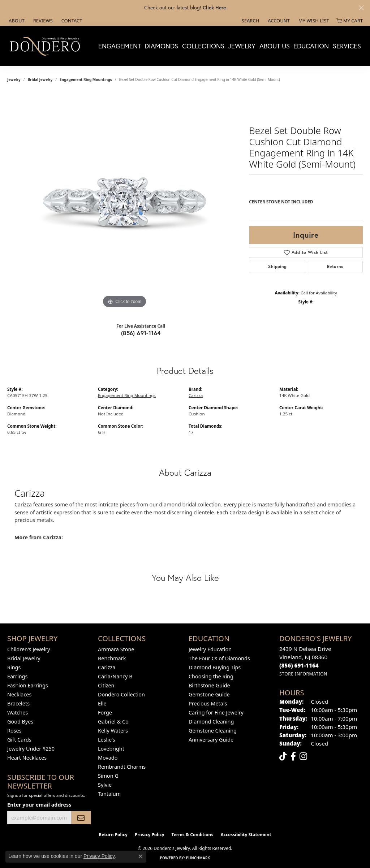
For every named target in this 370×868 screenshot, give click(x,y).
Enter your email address (39, 805)
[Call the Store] (299, 665)
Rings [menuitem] (14, 667)
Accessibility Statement (246, 835)
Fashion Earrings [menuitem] (28, 685)
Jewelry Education (210, 649)
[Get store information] (303, 674)
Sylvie (105, 785)
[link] (16, 21)
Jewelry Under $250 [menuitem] (31, 749)
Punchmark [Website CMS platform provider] (198, 858)
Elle (102, 703)
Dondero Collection (121, 694)
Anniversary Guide (211, 740)
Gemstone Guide (209, 694)
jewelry (14, 79)
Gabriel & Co (113, 722)
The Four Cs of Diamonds (219, 658)
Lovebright (111, 749)
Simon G (108, 776)
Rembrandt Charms (122, 767)
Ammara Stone (116, 649)
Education (311, 46)
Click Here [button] (214, 7)
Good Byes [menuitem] (20, 722)
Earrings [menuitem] (17, 676)
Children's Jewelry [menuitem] (29, 649)
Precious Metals (208, 703)
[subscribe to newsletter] (81, 818)
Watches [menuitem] (18, 712)
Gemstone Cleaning (213, 731)
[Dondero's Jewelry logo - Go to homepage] (46, 46)
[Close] (361, 8)
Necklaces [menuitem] (19, 694)
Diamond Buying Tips (215, 667)
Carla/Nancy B (115, 676)
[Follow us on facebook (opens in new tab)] (293, 756)
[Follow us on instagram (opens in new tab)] (303, 756)
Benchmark (112, 658)
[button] (250, 21)
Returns (335, 266)
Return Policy (113, 835)
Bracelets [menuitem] (18, 703)
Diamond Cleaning (211, 722)
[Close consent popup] (141, 856)
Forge (105, 712)
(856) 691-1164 (141, 333)
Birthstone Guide (209, 685)
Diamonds (161, 46)
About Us (275, 46)
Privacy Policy (150, 835)
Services (347, 46)
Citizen (106, 685)
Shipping (277, 266)
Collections (203, 46)
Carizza (196, 395)
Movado (108, 758)
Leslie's (107, 740)
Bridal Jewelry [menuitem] (24, 658)
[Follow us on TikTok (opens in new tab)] (283, 756)
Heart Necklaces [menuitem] (27, 758)
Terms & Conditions (193, 835)
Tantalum (109, 794)
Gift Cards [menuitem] (19, 740)
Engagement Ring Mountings (86, 79)
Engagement (120, 46)
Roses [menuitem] (14, 731)
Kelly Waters (113, 731)
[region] (125, 202)
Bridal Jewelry (40, 79)
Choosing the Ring (211, 676)
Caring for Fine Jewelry (216, 712)
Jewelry (242, 46)
